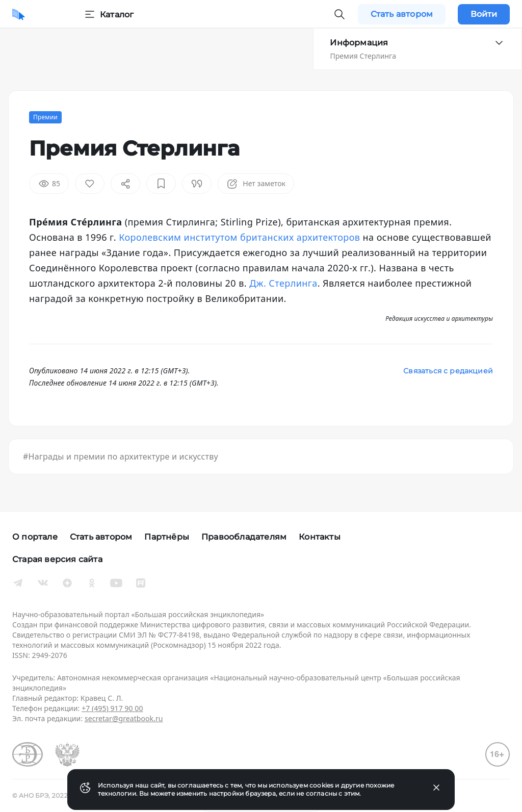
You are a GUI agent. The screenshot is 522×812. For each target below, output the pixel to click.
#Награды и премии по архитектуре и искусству (121, 456)
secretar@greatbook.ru (124, 718)
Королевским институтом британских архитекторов (239, 237)
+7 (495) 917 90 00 (112, 708)
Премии (45, 117)
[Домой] (19, 14)
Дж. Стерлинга (283, 283)
